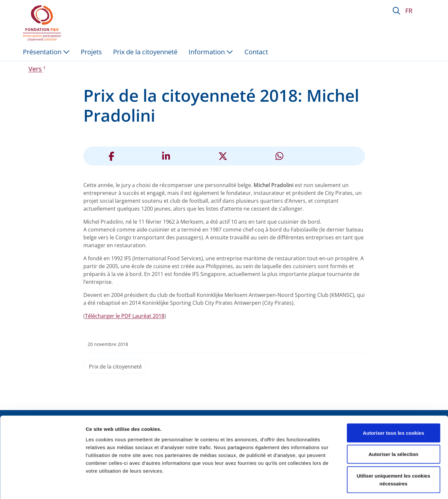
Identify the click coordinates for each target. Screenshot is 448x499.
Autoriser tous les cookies (393, 405)
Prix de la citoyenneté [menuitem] (145, 52)
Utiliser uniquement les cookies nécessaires (393, 452)
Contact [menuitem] (256, 52)
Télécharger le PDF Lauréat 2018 (125, 316)
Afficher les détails (360, 486)
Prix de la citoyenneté (115, 367)
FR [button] (409, 11)
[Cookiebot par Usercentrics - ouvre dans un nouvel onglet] (42, 486)
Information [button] (211, 52)
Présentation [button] (46, 52)
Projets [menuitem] (91, 52)
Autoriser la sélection (394, 427)
